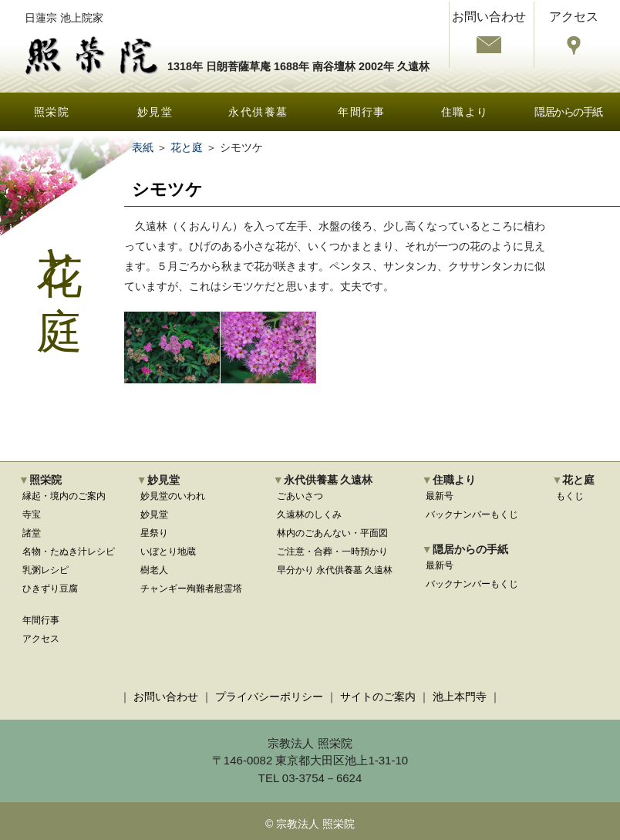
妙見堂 (155, 112)
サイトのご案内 (378, 697)
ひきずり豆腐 (50, 589)
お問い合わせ (166, 697)
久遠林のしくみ (309, 514)
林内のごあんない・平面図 (332, 533)
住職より (465, 112)
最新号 (440, 496)
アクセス (41, 639)
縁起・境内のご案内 (64, 496)
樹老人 (154, 570)
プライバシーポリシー (269, 697)
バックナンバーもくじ (472, 514)
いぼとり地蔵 (168, 552)
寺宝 (32, 514)
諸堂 (32, 533)
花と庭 (187, 147)
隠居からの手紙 (568, 112)
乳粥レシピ (45, 570)
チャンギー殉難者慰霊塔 (191, 589)
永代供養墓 (258, 112)
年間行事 (362, 112)
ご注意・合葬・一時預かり (332, 552)
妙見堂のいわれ (173, 496)
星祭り (154, 533)
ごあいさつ (300, 496)
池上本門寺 (460, 697)
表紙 (143, 147)
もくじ (570, 496)
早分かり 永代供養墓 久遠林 (335, 570)
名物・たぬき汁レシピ (69, 552)
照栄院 (52, 112)
